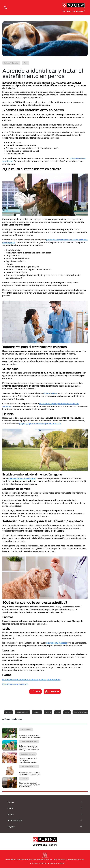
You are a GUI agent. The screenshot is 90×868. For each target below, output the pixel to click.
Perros (11, 802)
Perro (67, 712)
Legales (11, 826)
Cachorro (37, 712)
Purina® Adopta (15, 820)
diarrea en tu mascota (57, 643)
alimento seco (50, 393)
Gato (58, 712)
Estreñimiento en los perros (15, 684)
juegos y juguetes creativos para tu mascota (40, 423)
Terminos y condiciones (40, 863)
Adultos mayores (22, 712)
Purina (11, 814)
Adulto (8, 712)
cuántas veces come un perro (22, 478)
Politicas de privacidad (57, 863)
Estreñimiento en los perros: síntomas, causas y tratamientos (31, 679)
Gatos (10, 808)
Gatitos (48, 712)
